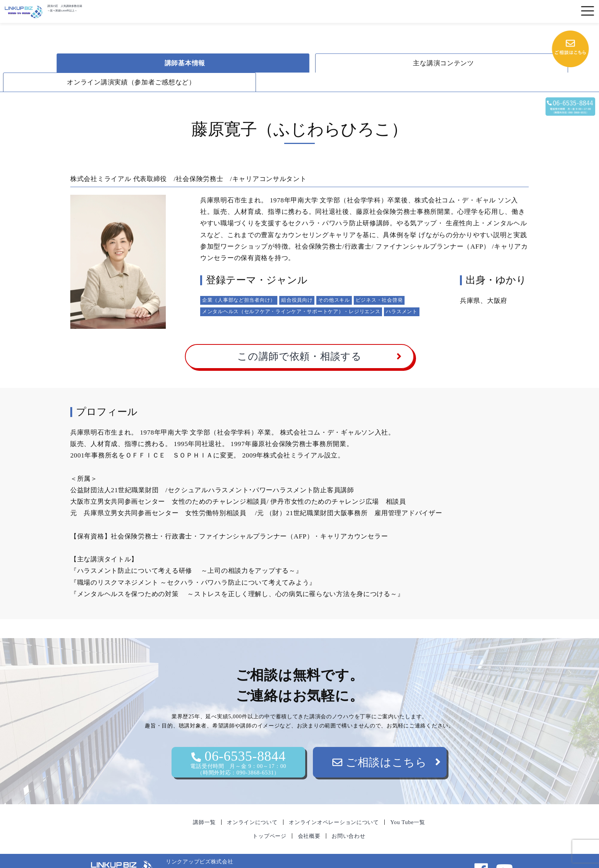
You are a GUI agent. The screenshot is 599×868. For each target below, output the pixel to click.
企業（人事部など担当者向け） (239, 281)
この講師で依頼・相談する (299, 337)
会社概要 (309, 817)
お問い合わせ (348, 817)
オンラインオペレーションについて (334, 803)
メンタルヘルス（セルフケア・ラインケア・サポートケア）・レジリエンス (291, 292)
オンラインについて (252, 803)
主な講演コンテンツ (301, 63)
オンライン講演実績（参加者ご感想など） (454, 63)
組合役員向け (297, 281)
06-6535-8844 (238, 743)
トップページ (269, 817)
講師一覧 (204, 803)
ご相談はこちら (380, 743)
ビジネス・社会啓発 (379, 281)
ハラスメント (401, 292)
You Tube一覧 (408, 803)
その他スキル (334, 281)
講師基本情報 (149, 63)
